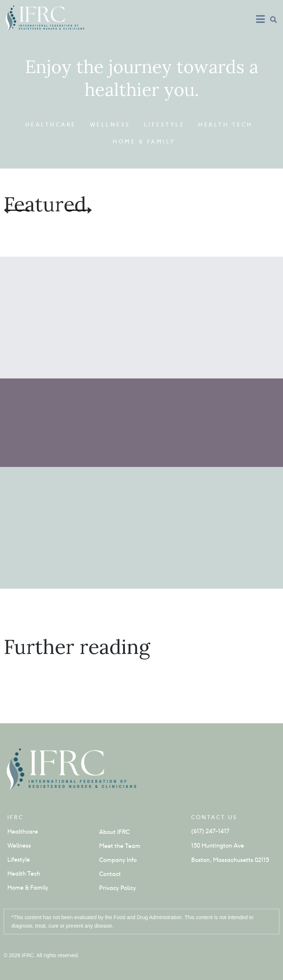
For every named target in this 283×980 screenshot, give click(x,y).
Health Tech (226, 125)
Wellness (110, 125)
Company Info (118, 860)
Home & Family (144, 142)
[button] (273, 19)
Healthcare (51, 125)
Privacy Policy (118, 888)
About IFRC (114, 832)
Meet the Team (120, 846)
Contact (110, 874)
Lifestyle (165, 125)
